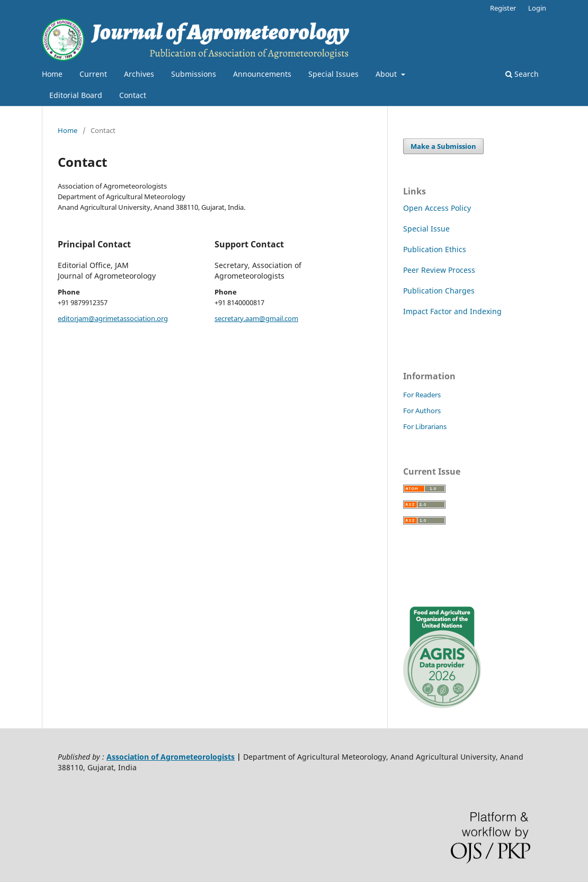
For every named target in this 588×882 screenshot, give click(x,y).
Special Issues (333, 74)
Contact (133, 95)
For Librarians (425, 426)
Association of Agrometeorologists (171, 757)
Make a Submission (443, 146)
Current (93, 74)
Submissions (194, 74)
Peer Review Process (439, 270)
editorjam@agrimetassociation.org (113, 318)
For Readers (422, 395)
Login (537, 8)
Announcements (262, 74)
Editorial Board (76, 95)
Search (522, 74)
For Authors (422, 411)
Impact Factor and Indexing (452, 311)
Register (503, 8)
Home (52, 74)
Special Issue (426, 229)
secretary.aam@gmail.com (256, 318)
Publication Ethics (435, 249)
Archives (139, 74)
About (387, 74)
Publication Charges (439, 291)
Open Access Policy (437, 208)
